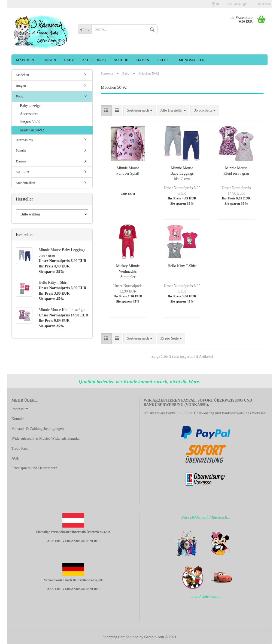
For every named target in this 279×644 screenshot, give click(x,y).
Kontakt (18, 419)
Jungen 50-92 (30, 122)
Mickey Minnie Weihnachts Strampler (128, 271)
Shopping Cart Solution (120, 637)
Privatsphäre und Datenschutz (34, 468)
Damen (143, 60)
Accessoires (94, 60)
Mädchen (25, 60)
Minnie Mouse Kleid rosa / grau (236, 171)
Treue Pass (20, 449)
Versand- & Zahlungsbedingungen (38, 429)
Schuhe (121, 60)
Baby (69, 60)
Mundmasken (192, 60)
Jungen (49, 60)
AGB (16, 458)
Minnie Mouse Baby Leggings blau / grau (182, 173)
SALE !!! (164, 60)
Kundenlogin (238, 4)
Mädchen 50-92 (32, 130)
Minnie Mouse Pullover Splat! (128, 171)
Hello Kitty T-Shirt (182, 266)
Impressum (20, 409)
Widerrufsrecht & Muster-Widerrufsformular (46, 438)
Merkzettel (264, 4)
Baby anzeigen (31, 106)
